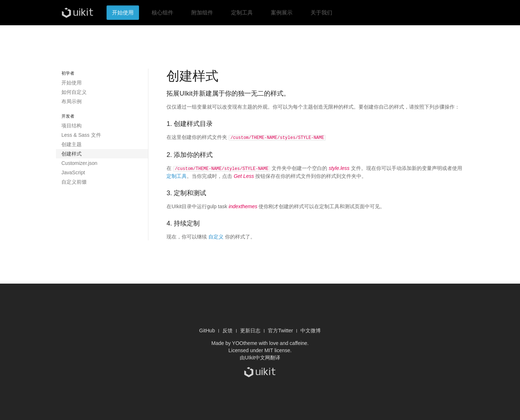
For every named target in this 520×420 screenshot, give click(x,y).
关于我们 (321, 12)
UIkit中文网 (257, 357)
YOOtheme (245, 342)
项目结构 (71, 126)
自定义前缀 (74, 182)
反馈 (227, 330)
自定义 (216, 236)
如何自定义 (74, 92)
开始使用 (123, 12)
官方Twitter (280, 330)
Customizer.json (79, 163)
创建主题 (71, 144)
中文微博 (311, 330)
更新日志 (250, 330)
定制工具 (242, 12)
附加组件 (202, 12)
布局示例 (71, 101)
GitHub (207, 330)
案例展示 (282, 12)
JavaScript (73, 172)
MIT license (277, 350)
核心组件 (162, 12)
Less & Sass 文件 (81, 135)
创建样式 (71, 154)
